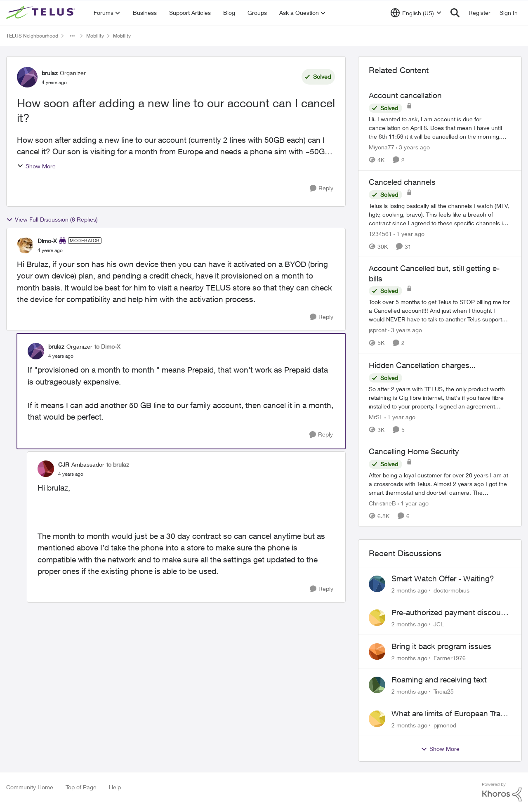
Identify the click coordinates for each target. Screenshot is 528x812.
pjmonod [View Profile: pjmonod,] (445, 725)
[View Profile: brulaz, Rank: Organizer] (27, 77)
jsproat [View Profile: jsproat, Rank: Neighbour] (378, 330)
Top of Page (81, 787)
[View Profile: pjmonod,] (377, 719)
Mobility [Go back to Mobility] (95, 36)
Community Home (30, 787)
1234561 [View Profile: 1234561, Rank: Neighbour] (380, 233)
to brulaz (118, 464)
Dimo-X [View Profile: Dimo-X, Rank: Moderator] (47, 241)
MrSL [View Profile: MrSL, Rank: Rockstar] (376, 417)
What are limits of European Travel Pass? (451, 714)
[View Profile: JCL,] (377, 618)
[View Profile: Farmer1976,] (377, 651)
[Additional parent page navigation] (72, 36)
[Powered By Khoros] (502, 792)
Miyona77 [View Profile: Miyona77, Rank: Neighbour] (382, 147)
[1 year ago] (409, 233)
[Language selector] (416, 13)
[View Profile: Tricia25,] (377, 685)
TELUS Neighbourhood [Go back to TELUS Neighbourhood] (32, 36)
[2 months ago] (409, 590)
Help (115, 787)
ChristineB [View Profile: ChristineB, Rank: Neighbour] (382, 503)
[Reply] (322, 188)
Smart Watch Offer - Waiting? (443, 578)
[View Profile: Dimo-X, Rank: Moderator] (25, 245)
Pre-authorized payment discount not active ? (450, 613)
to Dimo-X (107, 346)
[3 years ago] (413, 147)
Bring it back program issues (441, 646)
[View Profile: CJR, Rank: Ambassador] (46, 469)
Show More (36, 166)
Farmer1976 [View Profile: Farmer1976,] (450, 657)
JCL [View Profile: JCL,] (439, 624)
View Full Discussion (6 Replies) (52, 220)
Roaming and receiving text (439, 680)
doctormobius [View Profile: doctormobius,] (451, 590)
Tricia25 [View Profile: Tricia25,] (444, 691)
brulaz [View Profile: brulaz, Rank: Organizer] (50, 73)
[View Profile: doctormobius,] (377, 584)
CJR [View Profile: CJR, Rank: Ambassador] (64, 464)
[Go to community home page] (42, 13)
